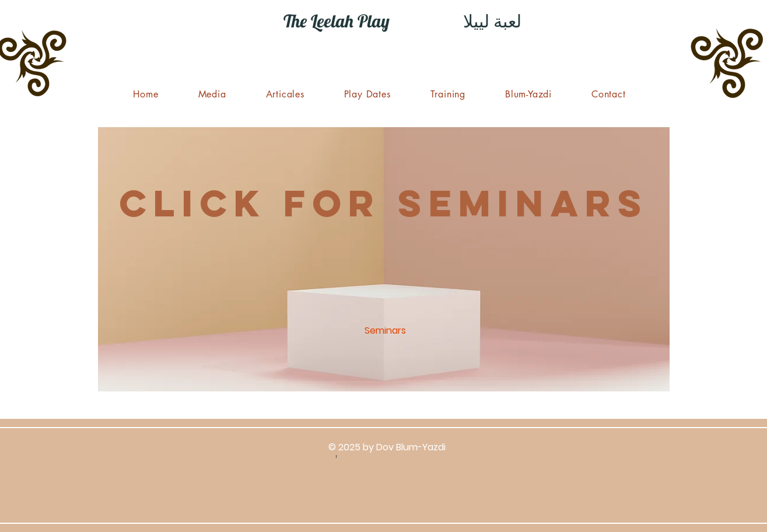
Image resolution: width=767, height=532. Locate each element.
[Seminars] (386, 331)
